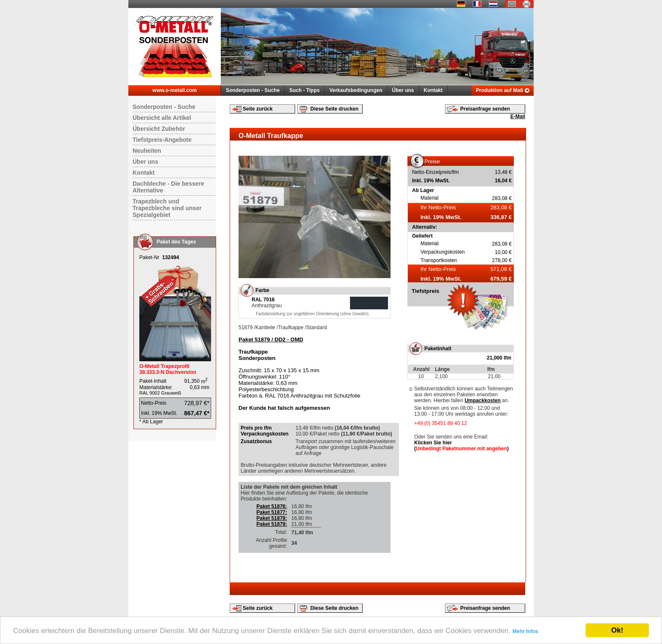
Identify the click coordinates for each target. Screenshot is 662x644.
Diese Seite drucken (334, 109)
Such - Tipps (304, 90)
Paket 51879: (272, 524)
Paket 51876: (272, 506)
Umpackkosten (482, 400)
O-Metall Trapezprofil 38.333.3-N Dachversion (168, 369)
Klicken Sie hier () (461, 446)
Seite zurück (258, 109)
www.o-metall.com (175, 90)
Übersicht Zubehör (159, 129)
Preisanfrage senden (485, 109)
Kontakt (433, 90)
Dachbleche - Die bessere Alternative (168, 187)
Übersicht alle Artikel (162, 118)
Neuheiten (147, 151)
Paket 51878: (272, 518)
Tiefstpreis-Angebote (162, 140)
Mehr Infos (525, 631)
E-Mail (518, 116)
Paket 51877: (272, 512)
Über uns (403, 90)
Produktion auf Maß (499, 90)
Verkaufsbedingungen (356, 90)
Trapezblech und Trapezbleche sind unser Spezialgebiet (167, 208)
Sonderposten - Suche (253, 90)
